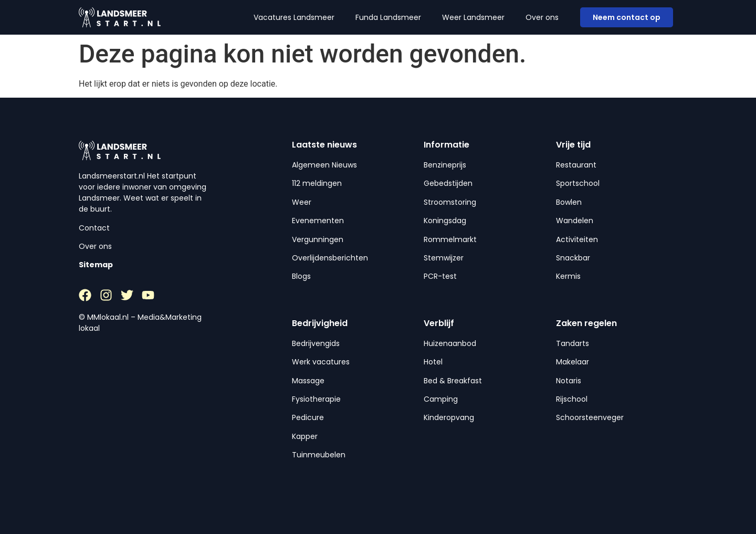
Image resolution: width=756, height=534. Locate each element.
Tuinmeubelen (319, 455)
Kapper (305, 436)
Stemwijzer (444, 258)
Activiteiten (577, 239)
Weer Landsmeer (473, 17)
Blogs (301, 276)
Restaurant (576, 165)
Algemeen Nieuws (324, 165)
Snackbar (573, 258)
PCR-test (440, 276)
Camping (441, 399)
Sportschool (578, 183)
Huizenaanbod (450, 343)
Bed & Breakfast (453, 381)
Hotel (433, 362)
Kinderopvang (449, 417)
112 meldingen (317, 183)
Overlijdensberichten (330, 258)
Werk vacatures (321, 362)
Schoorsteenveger (590, 417)
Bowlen (569, 202)
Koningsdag (445, 221)
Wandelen (575, 221)
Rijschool (572, 399)
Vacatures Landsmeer (294, 17)
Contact (94, 228)
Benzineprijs (445, 165)
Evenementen (318, 221)
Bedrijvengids (316, 343)
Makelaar (573, 362)
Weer (302, 202)
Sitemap (96, 265)
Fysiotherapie (316, 399)
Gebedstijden (448, 183)
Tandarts (573, 343)
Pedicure (308, 417)
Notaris (569, 381)
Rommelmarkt (450, 239)
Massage (308, 381)
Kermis (568, 276)
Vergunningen (318, 239)
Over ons (542, 17)
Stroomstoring (450, 202)
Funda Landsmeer (388, 17)
